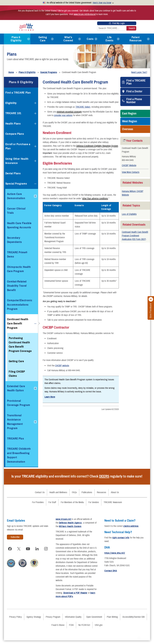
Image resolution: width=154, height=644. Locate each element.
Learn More (50, 397)
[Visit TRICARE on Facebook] (11, 549)
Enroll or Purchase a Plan (18, 146)
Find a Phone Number (134, 101)
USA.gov (99, 629)
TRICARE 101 (13, 113)
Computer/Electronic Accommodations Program (20, 305)
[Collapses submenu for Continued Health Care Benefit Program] (35, 324)
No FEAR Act (84, 629)
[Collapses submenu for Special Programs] (35, 184)
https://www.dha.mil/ (116, 553)
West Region (130, 121)
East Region (129, 114)
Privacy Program (53, 621)
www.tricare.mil (65, 519)
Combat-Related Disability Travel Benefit (17, 286)
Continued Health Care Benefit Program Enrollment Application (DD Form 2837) (135, 236)
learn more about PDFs (69, 600)
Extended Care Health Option (16, 388)
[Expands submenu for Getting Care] (52, 39)
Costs (90, 39)
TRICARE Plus (16, 438)
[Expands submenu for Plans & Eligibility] (29, 39)
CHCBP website (62, 366)
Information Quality (73, 621)
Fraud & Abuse (58, 629)
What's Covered (68, 39)
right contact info (122, 538)
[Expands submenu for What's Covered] (80, 39)
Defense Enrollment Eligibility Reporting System (97, 146)
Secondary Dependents (15, 240)
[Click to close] (151, 299)
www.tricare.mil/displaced (85, 14)
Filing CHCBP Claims (17, 374)
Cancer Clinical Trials (16, 211)
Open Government (94, 621)
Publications (87, 492)
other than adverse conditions (95, 198)
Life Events (109, 39)
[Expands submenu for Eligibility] (35, 103)
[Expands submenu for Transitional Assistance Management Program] (35, 422)
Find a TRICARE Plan (136, 82)
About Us (115, 492)
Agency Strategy (34, 621)
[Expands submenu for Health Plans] (35, 124)
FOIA (71, 629)
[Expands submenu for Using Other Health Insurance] (35, 161)
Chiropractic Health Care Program (19, 269)
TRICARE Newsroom (113, 502)
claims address (132, 526)
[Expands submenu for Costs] (96, 39)
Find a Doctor (134, 91)
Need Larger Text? (139, 72)
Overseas (128, 129)
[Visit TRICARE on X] (20, 549)
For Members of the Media (72, 502)
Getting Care (43, 39)
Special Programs (16, 184)
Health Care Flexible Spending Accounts (19, 225)
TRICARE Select (83, 107)
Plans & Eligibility (16, 39)
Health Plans (13, 124)
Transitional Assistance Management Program (15, 422)
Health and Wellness (58, 492)
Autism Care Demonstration (16, 196)
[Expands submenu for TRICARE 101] (35, 113)
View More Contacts (131, 172)
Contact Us (40, 492)
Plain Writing (112, 621)
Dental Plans (13, 173)
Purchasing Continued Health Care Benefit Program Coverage (20, 344)
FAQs (74, 492)
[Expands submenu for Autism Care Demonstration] (35, 196)
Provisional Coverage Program (19, 403)
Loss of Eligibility (129, 214)
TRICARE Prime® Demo (17, 254)
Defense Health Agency (72, 523)
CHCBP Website (129, 165)
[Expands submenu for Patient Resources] (148, 39)
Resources (102, 492)
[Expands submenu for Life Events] (118, 39)
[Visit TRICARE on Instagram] (11, 557)
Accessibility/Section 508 (133, 621)
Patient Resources (136, 39)
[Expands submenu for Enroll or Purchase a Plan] (35, 146)
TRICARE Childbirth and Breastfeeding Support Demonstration (19, 455)
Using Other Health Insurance (17, 161)
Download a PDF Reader (80, 596)
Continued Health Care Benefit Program (18, 324)
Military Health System (74, 526)
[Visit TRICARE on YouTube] (29, 549)
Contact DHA (112, 571)
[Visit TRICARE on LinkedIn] (38, 549)
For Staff (52, 502)
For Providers (38, 502)
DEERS (104, 476)
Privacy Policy (15, 621)
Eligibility (11, 103)
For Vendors (94, 502)
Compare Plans (15, 134)
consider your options (63, 115)
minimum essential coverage (69, 112)
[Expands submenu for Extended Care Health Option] (35, 388)
